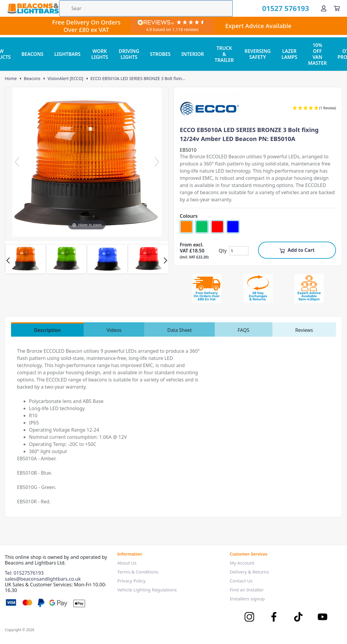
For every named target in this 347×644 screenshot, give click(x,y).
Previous (8, 260)
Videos (114, 330)
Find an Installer (247, 590)
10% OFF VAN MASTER (317, 54)
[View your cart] (337, 8)
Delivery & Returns (249, 572)
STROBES (160, 54)
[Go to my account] (324, 8)
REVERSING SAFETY (258, 54)
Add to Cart (297, 250)
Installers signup (247, 599)
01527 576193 (286, 8)
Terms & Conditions (138, 572)
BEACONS (33, 54)
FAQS (244, 330)
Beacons (32, 79)
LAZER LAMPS (289, 54)
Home (11, 79)
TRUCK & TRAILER (224, 54)
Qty (222, 251)
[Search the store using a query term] (146, 8)
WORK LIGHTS (100, 54)
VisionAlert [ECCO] (65, 79)
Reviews (304, 330)
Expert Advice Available (258, 26)
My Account (242, 563)
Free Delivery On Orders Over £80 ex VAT (86, 26)
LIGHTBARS (67, 54)
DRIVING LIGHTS (129, 54)
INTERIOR (193, 54)
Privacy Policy (132, 581)
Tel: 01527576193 (24, 573)
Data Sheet (179, 330)
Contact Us (241, 581)
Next (165, 260)
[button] (314, 108)
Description (47, 330)
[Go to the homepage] (33, 8)
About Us (127, 563)
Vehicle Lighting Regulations (147, 590)
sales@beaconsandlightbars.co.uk (43, 579)
